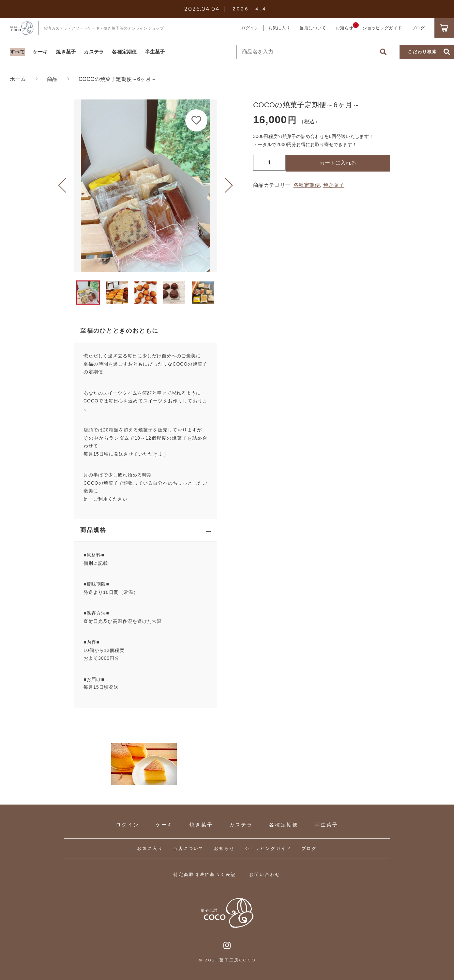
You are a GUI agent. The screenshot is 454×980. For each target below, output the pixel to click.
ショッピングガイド (268, 848)
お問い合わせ (265, 874)
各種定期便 (307, 185)
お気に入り (150, 848)
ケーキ (164, 825)
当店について (189, 848)
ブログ (309, 848)
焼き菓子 (334, 185)
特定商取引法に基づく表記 (205, 874)
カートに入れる (338, 163)
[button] (66, 186)
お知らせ (224, 848)
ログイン (250, 28)
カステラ (241, 825)
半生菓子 (326, 825)
